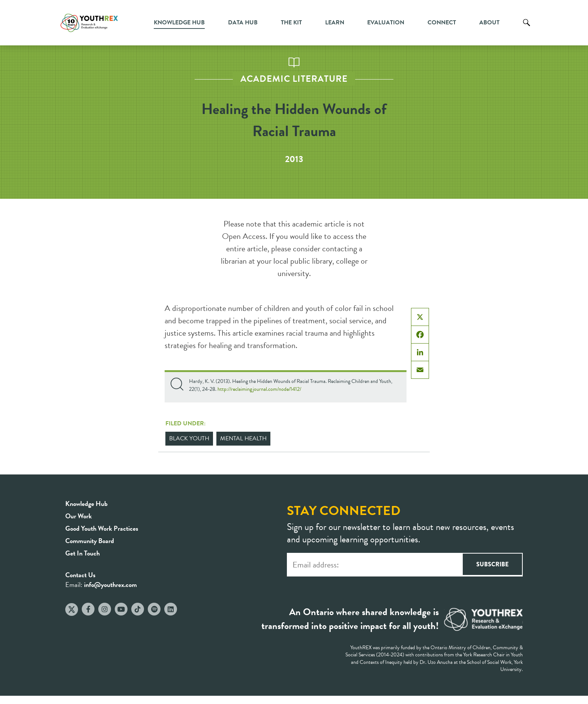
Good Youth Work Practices (102, 528)
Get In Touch (82, 553)
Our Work (79, 516)
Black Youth (189, 438)
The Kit (291, 23)
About (489, 23)
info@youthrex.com (110, 585)
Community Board (90, 541)
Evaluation (386, 23)
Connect (442, 23)
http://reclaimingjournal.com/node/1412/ (259, 389)
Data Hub (243, 23)
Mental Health (243, 438)
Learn (335, 23)
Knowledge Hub (179, 23)
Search (526, 28)
